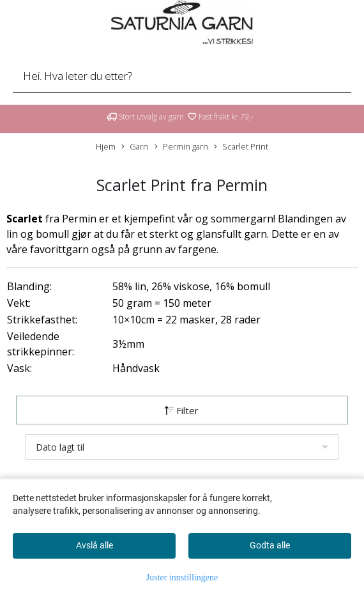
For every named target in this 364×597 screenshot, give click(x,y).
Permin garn (181, 147)
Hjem (106, 146)
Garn (135, 147)
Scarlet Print (241, 147)
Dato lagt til (60, 447)
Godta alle (270, 545)
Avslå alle (95, 545)
